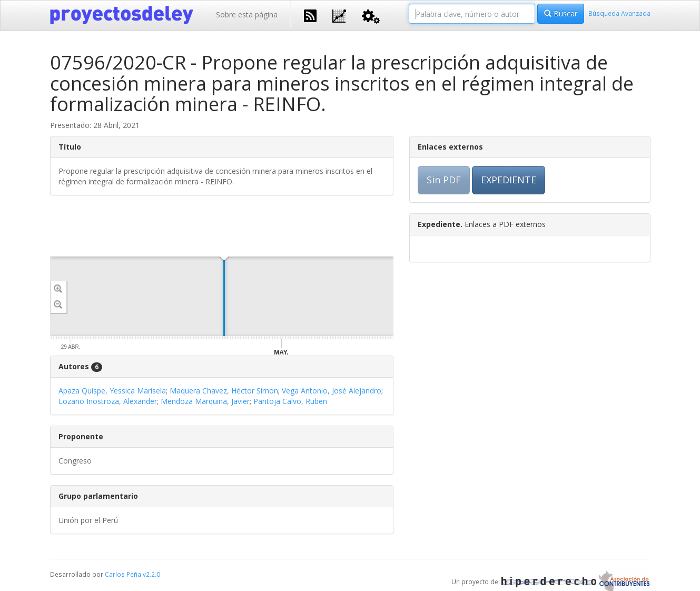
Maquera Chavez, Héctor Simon (224, 391)
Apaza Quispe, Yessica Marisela (112, 391)
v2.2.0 (151, 574)
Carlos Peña (123, 574)
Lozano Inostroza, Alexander (108, 401)
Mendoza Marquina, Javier (205, 401)
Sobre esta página (247, 14)
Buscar (561, 13)
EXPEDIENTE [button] (509, 180)
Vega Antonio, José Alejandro (332, 391)
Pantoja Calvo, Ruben (290, 401)
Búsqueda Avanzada (619, 13)
